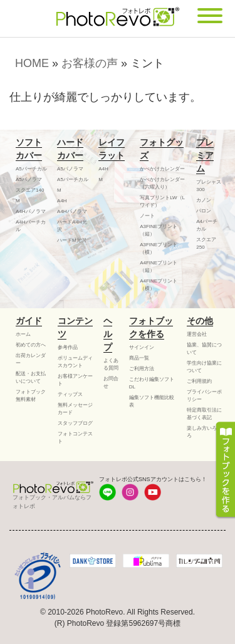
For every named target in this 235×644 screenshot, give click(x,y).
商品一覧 (139, 358)
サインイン (142, 347)
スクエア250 (206, 243)
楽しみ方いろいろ (204, 432)
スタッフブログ (75, 423)
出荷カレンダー (31, 359)
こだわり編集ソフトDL (152, 383)
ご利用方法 (142, 369)
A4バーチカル (207, 225)
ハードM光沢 (72, 240)
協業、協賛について (204, 349)
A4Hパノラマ (31, 211)
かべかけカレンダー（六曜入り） (162, 183)
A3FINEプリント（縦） (159, 230)
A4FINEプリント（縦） (159, 267)
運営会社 (197, 334)
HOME (32, 63)
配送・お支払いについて (31, 377)
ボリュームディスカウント (75, 362)
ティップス (70, 394)
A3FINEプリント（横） (159, 248)
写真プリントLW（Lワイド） (162, 201)
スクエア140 (30, 190)
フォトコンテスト (75, 438)
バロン (204, 211)
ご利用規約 (199, 381)
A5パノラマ (29, 179)
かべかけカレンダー (162, 169)
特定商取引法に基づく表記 (204, 414)
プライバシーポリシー (204, 396)
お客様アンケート (75, 380)
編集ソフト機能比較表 (152, 401)
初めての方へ (31, 345)
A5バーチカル (31, 169)
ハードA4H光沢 (72, 226)
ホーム (23, 334)
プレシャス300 (209, 186)
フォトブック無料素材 (31, 396)
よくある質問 (111, 364)
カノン (204, 200)
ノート (147, 216)
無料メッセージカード (75, 409)
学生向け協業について (204, 367)
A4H (62, 201)
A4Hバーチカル (31, 226)
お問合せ (111, 382)
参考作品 (68, 347)
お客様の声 (90, 63)
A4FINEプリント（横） (159, 285)
